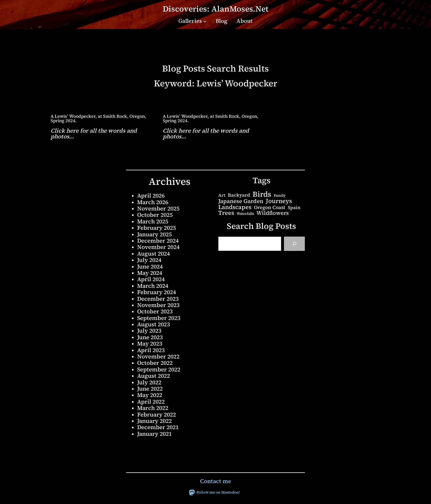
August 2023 (154, 324)
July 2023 (149, 331)
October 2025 (155, 215)
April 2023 (151, 350)
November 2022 (158, 356)
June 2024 (150, 266)
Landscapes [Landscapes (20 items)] (235, 207)
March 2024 (153, 286)
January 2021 (154, 434)
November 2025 (158, 208)
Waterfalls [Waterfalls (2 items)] (245, 214)
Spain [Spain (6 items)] (294, 208)
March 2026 (153, 202)
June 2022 (150, 389)
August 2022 (154, 376)
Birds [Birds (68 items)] (262, 194)
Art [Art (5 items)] (222, 195)
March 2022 (153, 408)
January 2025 (154, 234)
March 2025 (153, 221)
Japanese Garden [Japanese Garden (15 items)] (241, 201)
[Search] (294, 244)
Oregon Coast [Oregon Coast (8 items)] (270, 207)
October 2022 (155, 363)
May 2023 (150, 343)
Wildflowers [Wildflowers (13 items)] (273, 213)
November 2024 (158, 247)
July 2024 (149, 260)
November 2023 (158, 305)
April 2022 (151, 402)
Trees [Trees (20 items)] (226, 213)
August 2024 (154, 254)
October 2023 (155, 311)
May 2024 (150, 273)
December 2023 (158, 299)
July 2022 (149, 382)
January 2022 (154, 421)
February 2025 (157, 228)
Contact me (216, 481)
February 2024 (157, 292)
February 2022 (157, 414)
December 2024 (158, 241)
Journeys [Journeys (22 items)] (279, 201)
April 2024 (151, 279)
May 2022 (150, 395)
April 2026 (151, 195)
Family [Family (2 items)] (280, 195)
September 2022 (159, 369)
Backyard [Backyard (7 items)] (239, 195)
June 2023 (150, 337)
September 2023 (159, 318)
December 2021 (158, 427)
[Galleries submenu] (205, 21)
